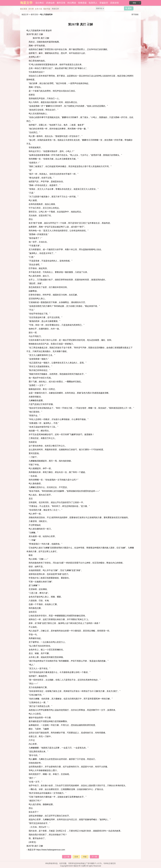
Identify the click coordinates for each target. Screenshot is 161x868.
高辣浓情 (114, 3)
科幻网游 (72, 3)
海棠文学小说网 (79, 866)
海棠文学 (25, 14)
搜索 (129, 8)
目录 (76, 857)
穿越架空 (104, 3)
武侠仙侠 (50, 3)
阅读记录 (55, 9)
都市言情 (61, 3)
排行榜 (31, 9)
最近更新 (24, 9)
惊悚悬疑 (82, 3)
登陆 (134, 3)
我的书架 (47, 9)
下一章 (94, 857)
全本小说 (38, 9)
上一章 (67, 857)
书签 (85, 857)
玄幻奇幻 (40, 3)
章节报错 (135, 14)
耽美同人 (93, 3)
